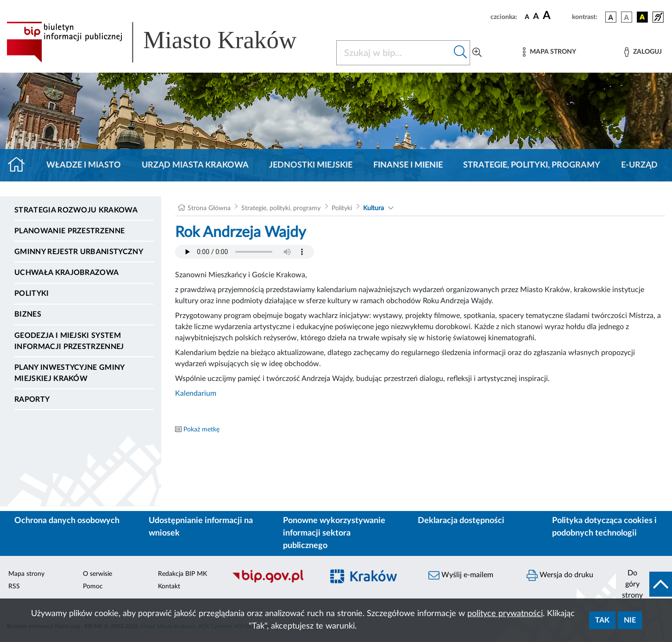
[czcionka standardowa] (527, 17)
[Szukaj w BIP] (394, 53)
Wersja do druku (560, 575)
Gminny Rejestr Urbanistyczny (79, 252)
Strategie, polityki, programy (532, 165)
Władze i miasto (84, 165)
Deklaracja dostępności (461, 521)
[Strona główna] (20, 165)
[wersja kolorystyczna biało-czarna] (627, 17)
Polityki (32, 293)
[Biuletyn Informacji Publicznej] (273, 581)
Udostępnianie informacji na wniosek (201, 527)
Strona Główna (209, 208)
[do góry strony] (644, 584)
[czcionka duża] (556, 16)
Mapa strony (26, 574)
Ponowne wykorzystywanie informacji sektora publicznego (334, 533)
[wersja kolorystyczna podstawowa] (611, 17)
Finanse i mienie (408, 165)
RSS (14, 586)
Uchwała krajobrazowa (66, 273)
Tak (602, 620)
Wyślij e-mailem (461, 575)
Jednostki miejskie (311, 165)
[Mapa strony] (549, 52)
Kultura (374, 208)
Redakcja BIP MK (182, 574)
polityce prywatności (505, 614)
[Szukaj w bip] (461, 53)
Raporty (32, 399)
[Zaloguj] (643, 52)
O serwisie (97, 574)
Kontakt (169, 586)
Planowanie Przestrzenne (69, 231)
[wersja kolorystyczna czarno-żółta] (642, 17)
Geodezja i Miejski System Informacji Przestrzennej (69, 341)
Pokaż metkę (201, 430)
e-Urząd (639, 165)
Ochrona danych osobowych (67, 521)
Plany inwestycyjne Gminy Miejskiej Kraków (69, 373)
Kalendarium (196, 393)
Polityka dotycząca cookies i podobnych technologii (604, 527)
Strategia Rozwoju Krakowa (76, 210)
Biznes (28, 314)
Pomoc (93, 586)
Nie (630, 620)
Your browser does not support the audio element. (245, 252)
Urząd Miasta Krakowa (195, 165)
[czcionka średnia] (536, 17)
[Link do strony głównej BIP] (165, 42)
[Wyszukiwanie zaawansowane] (477, 53)
